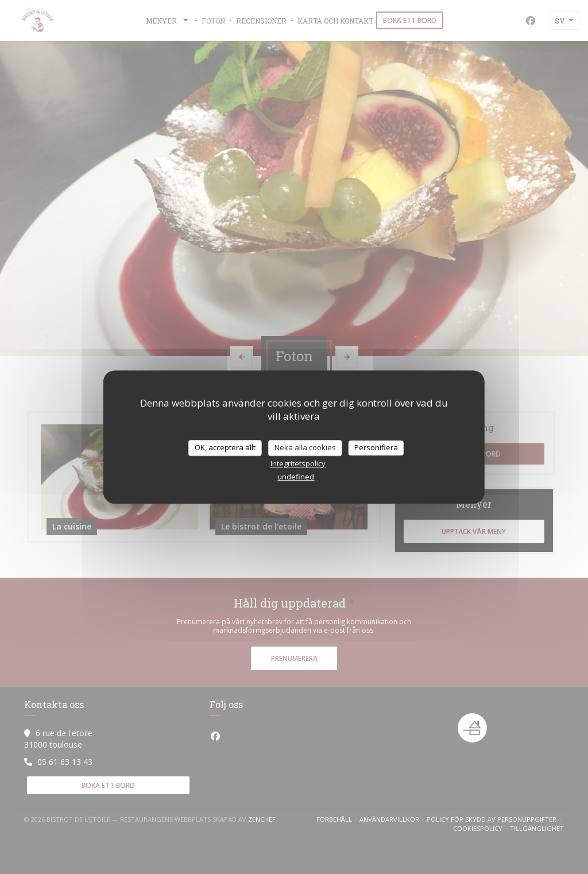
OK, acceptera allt (225, 447)
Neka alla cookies (305, 447)
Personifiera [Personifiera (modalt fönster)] (376, 447)
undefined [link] (296, 477)
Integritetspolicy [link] (298, 463)
